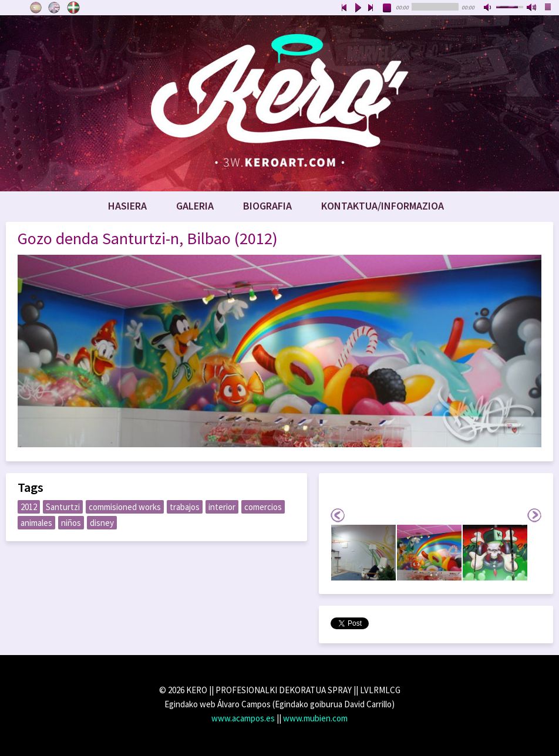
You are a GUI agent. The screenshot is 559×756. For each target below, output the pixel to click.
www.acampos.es (243, 718)
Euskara (73, 8)
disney (102, 523)
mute (489, 8)
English (55, 8)
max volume (532, 8)
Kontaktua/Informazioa (383, 206)
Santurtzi (63, 507)
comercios (263, 507)
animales (36, 523)
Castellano (36, 8)
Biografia (267, 206)
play (358, 8)
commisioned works (125, 507)
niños (71, 523)
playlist (548, 8)
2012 (29, 507)
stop (388, 8)
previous (344, 8)
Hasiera (127, 206)
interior (222, 507)
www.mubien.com (315, 718)
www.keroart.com (279, 103)
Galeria (195, 206)
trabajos (185, 507)
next (371, 8)
